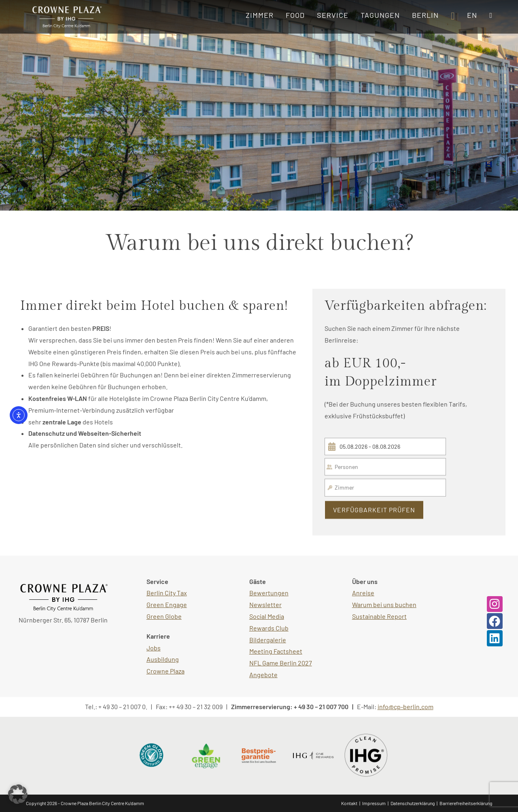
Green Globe (164, 616)
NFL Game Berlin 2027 (281, 663)
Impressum (374, 803)
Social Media (267, 616)
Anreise (363, 593)
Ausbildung (163, 659)
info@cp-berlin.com (405, 707)
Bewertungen (269, 593)
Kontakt (349, 803)
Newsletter (265, 604)
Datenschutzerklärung (413, 803)
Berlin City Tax (167, 593)
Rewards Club (269, 628)
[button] (18, 794)
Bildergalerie (268, 640)
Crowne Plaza (166, 671)
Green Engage (167, 604)
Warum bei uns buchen (384, 604)
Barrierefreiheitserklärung (466, 803)
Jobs (154, 648)
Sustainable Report (379, 616)
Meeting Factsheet (276, 651)
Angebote (263, 675)
